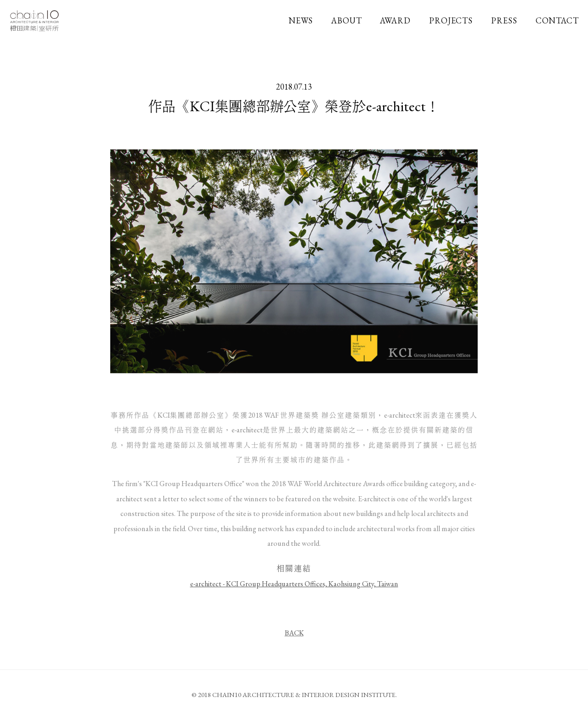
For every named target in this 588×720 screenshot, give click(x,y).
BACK (294, 634)
